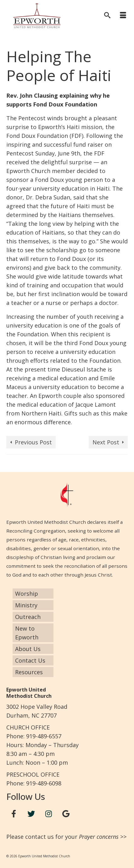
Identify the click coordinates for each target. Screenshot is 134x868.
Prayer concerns (99, 837)
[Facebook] (14, 814)
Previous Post (33, 442)
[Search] (107, 16)
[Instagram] (49, 814)
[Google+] (66, 814)
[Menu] (123, 16)
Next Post (106, 442)
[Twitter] (31, 814)
